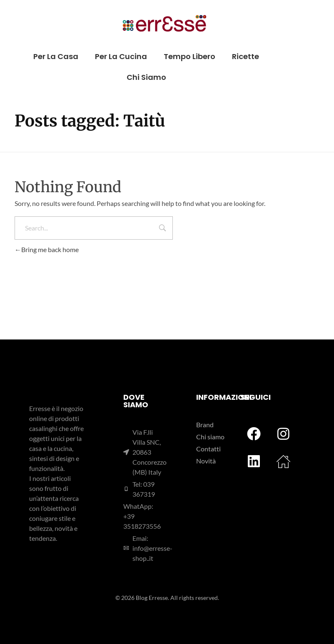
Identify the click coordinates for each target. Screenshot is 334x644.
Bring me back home (47, 249)
